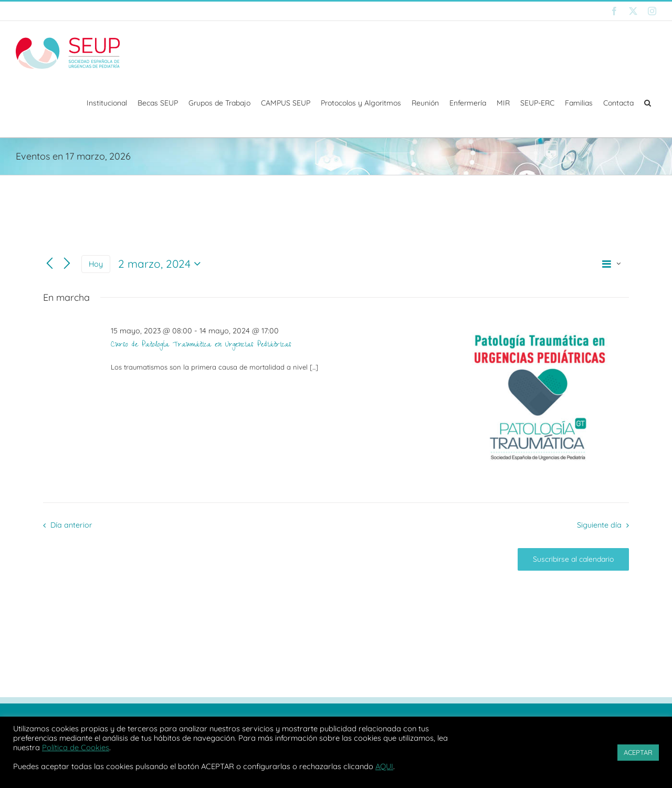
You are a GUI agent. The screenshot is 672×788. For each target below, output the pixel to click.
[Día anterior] (50, 264)
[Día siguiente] (67, 264)
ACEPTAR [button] (638, 752)
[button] (648, 103)
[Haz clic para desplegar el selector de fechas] (162, 264)
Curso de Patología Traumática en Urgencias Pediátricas (201, 345)
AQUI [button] (384, 766)
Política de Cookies (76, 747)
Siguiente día (599, 525)
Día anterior (71, 525)
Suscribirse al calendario (573, 559)
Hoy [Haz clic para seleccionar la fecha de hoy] (96, 264)
